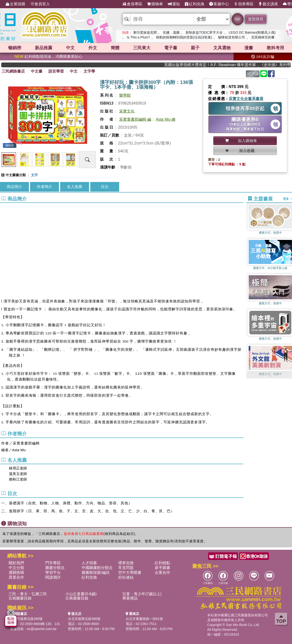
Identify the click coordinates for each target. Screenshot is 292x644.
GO (237, 19)
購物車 (155, 4)
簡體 (115, 48)
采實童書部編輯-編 (135, 119)
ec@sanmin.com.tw (42, 629)
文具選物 (222, 48)
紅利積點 (162, 563)
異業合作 (16, 577)
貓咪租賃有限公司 (232, 37)
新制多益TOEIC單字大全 (204, 32)
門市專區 (53, 563)
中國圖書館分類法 (97, 568)
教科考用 (275, 48)
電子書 (171, 48)
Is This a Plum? (138, 37)
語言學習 (56, 71)
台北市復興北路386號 (26, 619)
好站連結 (126, 577)
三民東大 (142, 48)
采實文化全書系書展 (246, 99)
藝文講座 (268, 4)
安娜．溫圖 (171, 32)
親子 (195, 48)
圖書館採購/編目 (96, 572)
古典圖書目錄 (77, 598)
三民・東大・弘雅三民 (28, 594)
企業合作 (162, 572)
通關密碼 (16, 572)
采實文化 (127, 111)
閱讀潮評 (53, 577)
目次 (105, 187)
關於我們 (16, 563)
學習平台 (53, 572)
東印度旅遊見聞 (145, 32)
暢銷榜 (15, 48)
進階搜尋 (256, 19)
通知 (174, 4)
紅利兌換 (195, 4)
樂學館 (125, 95)
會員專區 (132, 4)
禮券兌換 (126, 563)
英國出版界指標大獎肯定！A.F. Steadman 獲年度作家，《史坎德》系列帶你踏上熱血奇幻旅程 (234, 65)
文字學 (89, 71)
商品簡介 (14, 187)
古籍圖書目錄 (20, 598)
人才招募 (89, 563)
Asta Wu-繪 (166, 119)
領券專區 (244, 4)
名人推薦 (75, 187)
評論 (253, 74)
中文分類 (16, 568)
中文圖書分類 (16, 175)
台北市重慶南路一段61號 (144, 619)
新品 (44, 48)
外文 (93, 48)
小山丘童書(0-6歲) (81, 594)
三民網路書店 (13, 71)
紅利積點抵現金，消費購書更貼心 (48, 56)
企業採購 (15, 4)
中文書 (37, 71)
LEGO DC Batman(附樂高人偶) (252, 32)
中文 (70, 48)
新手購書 (162, 568)
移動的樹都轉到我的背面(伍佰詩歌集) (184, 37)
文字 (34, 175)
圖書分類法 (55, 568)
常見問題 (126, 568)
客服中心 (219, 4)
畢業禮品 (130, 598)
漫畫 (249, 48)
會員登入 (40, 4)
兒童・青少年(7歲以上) (142, 594)
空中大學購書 (130, 572)
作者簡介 (45, 187)
